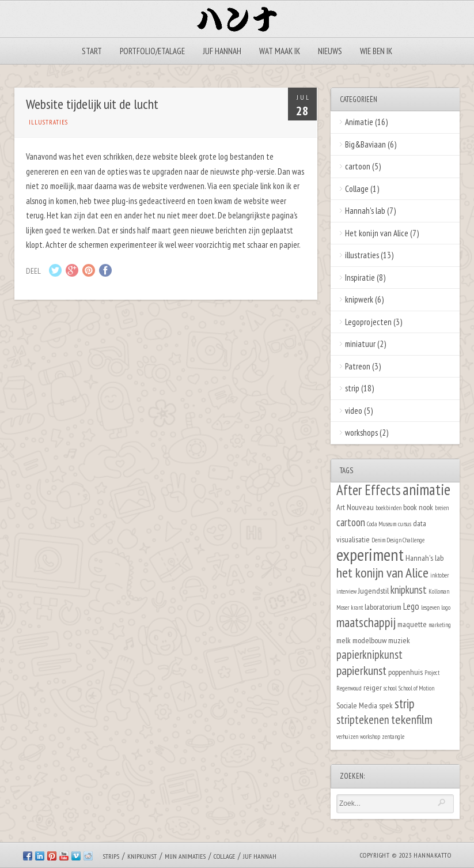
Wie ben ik (376, 51)
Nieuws (330, 51)
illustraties (48, 122)
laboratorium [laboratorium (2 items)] (383, 607)
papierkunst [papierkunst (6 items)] (361, 670)
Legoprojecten (368, 322)
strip (352, 388)
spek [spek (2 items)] (386, 705)
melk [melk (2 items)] (344, 640)
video (354, 411)
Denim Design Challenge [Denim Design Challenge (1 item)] (398, 540)
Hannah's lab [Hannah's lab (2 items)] (424, 558)
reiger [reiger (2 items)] (373, 687)
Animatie (359, 122)
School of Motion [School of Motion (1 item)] (416, 688)
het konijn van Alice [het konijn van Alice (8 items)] (382, 573)
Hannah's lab (365, 211)
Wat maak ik (280, 51)
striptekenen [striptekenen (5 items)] (363, 720)
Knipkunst (142, 856)
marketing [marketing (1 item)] (440, 625)
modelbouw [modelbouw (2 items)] (369, 640)
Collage (357, 189)
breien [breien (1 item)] (442, 508)
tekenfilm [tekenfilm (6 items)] (412, 719)
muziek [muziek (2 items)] (399, 640)
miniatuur (360, 344)
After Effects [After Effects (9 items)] (369, 490)
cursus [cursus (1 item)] (405, 524)
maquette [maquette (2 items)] (412, 624)
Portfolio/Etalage (152, 51)
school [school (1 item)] (390, 688)
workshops (361, 433)
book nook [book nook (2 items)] (418, 507)
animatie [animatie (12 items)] (426, 489)
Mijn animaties (185, 856)
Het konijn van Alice (377, 233)
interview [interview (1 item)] (346, 591)
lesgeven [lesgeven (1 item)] (430, 607)
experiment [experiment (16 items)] (370, 554)
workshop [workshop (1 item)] (370, 737)
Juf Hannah (222, 51)
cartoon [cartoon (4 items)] (351, 522)
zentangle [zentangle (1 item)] (393, 737)
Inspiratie (360, 278)
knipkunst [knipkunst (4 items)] (409, 590)
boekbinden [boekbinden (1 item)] (388, 508)
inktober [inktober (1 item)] (439, 575)
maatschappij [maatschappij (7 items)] (366, 622)
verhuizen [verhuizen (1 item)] (347, 737)
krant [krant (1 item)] (357, 607)
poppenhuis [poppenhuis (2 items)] (405, 672)
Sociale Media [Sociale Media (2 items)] (357, 705)
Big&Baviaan (365, 144)
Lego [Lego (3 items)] (411, 606)
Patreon (358, 366)
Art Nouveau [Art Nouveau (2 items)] (355, 507)
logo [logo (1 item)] (446, 607)
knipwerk (359, 299)
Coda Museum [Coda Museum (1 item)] (382, 524)
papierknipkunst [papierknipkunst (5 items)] (369, 654)
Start (92, 51)
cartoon (358, 166)
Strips (111, 856)
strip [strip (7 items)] (405, 703)
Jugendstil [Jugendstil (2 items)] (373, 590)
